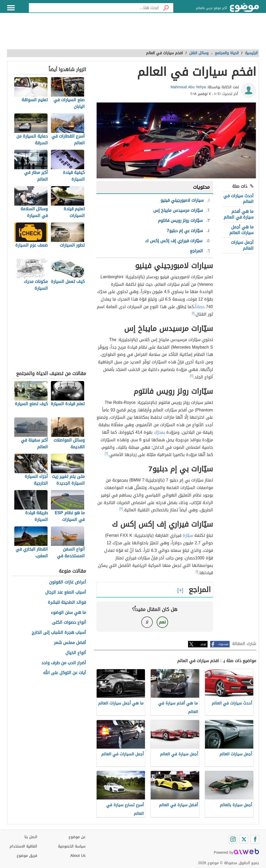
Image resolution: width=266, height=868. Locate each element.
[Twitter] (244, 839)
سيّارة (188, 535)
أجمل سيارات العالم (242, 245)
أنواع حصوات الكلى (69, 623)
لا (147, 622)
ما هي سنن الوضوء (68, 613)
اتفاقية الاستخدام (23, 846)
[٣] (121, 509)
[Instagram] (233, 839)
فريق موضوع (27, 856)
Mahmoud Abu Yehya (188, 87)
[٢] (192, 376)
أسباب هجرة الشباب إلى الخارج (59, 633)
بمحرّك (159, 432)
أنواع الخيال (76, 653)
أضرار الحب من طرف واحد (64, 663)
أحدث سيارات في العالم (238, 199)
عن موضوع (77, 837)
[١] (193, 313)
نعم (162, 622)
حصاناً (200, 307)
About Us (78, 856)
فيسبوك (223, 644)
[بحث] (166, 8)
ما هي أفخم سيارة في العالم (239, 214)
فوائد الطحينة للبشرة (67, 603)
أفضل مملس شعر (70, 643)
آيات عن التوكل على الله (65, 673)
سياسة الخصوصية (72, 846)
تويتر (203, 644)
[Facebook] (255, 839)
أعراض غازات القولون (68, 582)
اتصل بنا (31, 837)
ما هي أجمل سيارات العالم (241, 230)
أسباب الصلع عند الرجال (66, 592)
